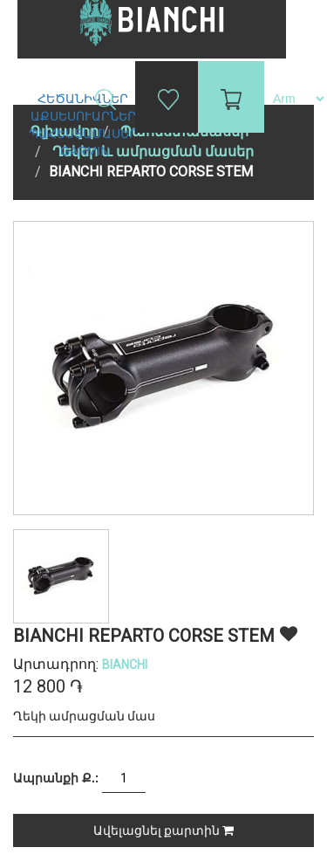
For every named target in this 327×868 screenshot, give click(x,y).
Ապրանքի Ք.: (56, 778)
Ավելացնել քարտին (163, 830)
